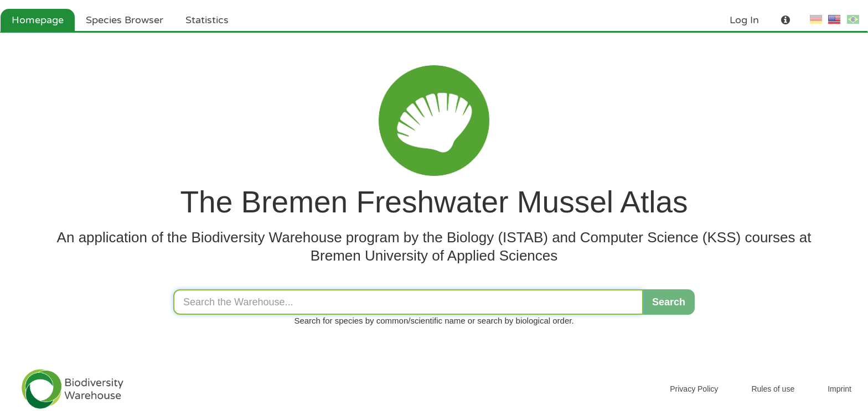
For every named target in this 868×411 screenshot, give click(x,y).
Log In (744, 20)
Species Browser (125, 20)
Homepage (38, 20)
